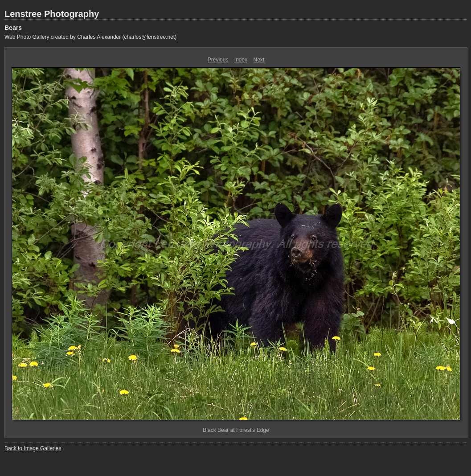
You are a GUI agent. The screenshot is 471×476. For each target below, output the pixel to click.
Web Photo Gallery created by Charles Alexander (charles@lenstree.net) (90, 37)
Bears (13, 28)
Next (259, 60)
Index (241, 60)
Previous (218, 60)
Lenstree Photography (52, 14)
